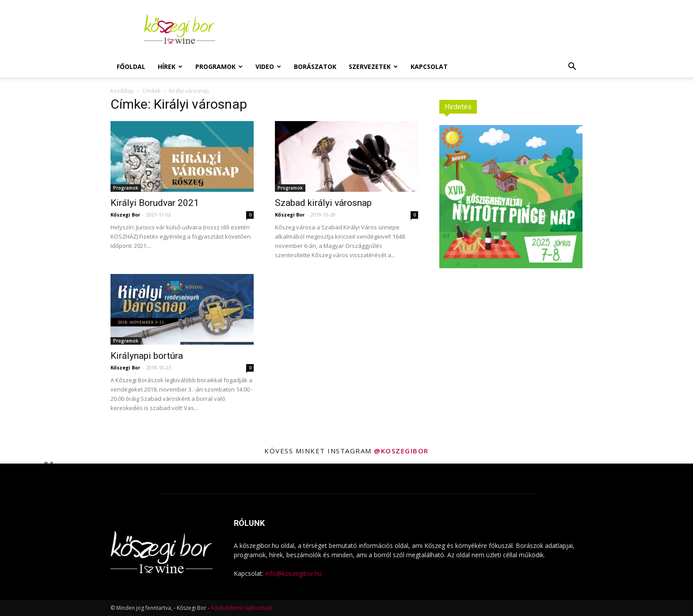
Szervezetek (373, 67)
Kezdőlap (122, 91)
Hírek (170, 67)
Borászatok (315, 67)
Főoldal (131, 67)
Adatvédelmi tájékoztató (242, 608)
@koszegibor (401, 451)
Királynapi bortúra (147, 356)
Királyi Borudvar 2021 (155, 203)
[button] (572, 67)
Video (268, 67)
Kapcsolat (429, 67)
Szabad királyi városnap (323, 203)
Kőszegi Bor (125, 215)
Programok (219, 67)
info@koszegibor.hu (293, 573)
